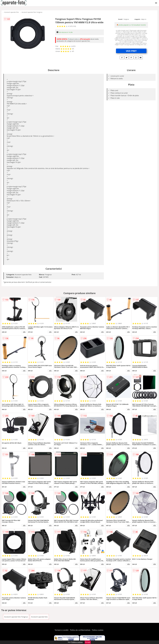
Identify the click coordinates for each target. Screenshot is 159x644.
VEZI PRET (131, 51)
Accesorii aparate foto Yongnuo (32, 12)
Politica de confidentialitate (80, 630)
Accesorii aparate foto (12, 12)
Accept (88, 642)
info (24, 332)
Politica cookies (98, 630)
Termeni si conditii (62, 630)
